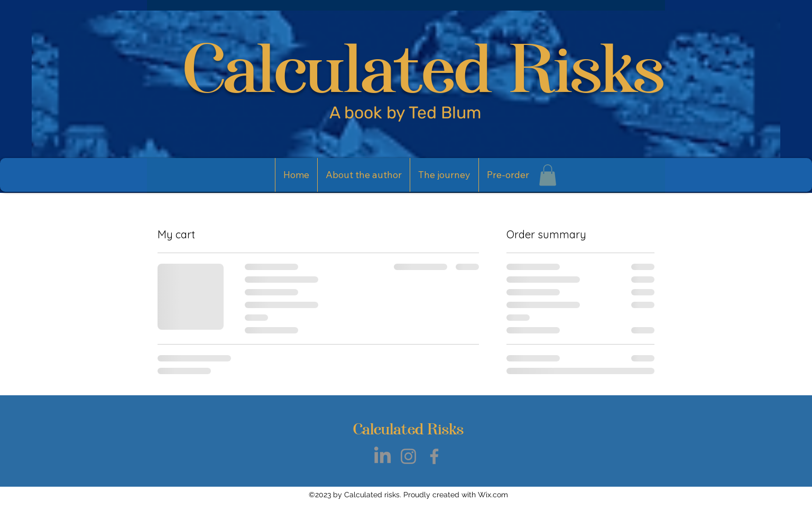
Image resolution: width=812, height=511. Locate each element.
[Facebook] (434, 456)
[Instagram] (408, 456)
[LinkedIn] (382, 456)
